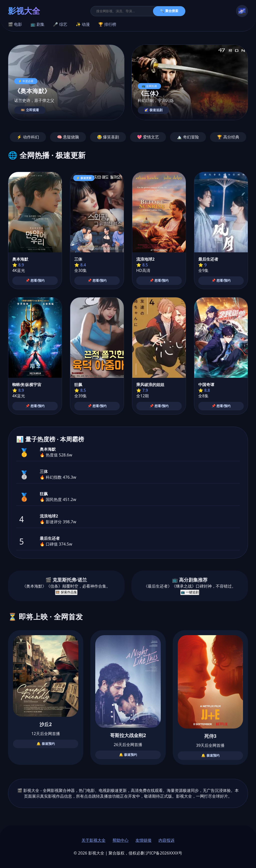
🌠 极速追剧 (153, 110)
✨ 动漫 (83, 24)
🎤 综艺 (60, 24)
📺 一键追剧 (190, 592)
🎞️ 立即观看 (30, 110)
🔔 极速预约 (46, 744)
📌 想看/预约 (35, 281)
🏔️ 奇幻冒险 (188, 137)
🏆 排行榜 (107, 24)
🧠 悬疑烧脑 (68, 137)
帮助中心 (120, 840)
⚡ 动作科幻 (28, 137)
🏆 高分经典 (228, 137)
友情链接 (143, 840)
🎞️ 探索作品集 (66, 592)
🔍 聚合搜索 (169, 11)
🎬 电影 (15, 24)
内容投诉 (166, 840)
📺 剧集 (37, 24)
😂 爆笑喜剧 (108, 137)
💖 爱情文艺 (148, 137)
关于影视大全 (93, 840)
